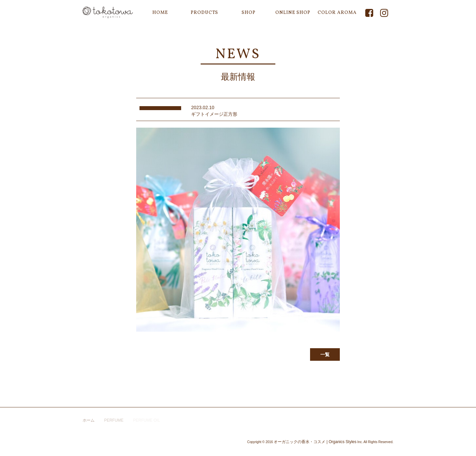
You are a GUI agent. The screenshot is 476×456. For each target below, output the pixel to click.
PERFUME (114, 420)
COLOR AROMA (337, 13)
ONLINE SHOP (293, 13)
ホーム (89, 420)
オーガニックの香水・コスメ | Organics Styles (315, 442)
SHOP (249, 13)
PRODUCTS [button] (204, 13)
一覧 (325, 354)
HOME (160, 13)
